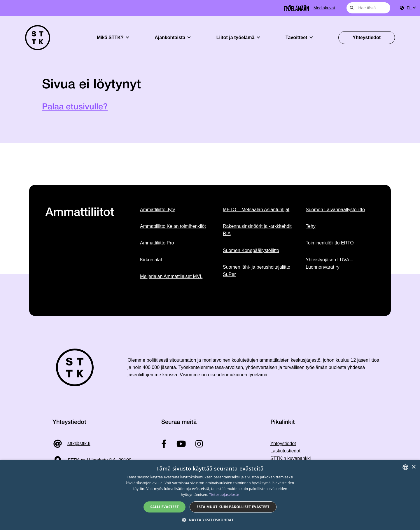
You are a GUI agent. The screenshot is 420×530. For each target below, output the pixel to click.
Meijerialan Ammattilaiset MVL (171, 276)
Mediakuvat (324, 8)
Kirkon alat (151, 260)
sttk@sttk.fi (79, 444)
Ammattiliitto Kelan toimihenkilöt (173, 226)
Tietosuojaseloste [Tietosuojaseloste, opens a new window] (224, 495)
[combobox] (368, 8)
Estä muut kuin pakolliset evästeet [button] (233, 507)
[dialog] (210, 495)
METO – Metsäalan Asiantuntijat (256, 210)
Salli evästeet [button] (164, 507)
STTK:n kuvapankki (291, 458)
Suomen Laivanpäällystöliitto (335, 210)
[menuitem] (411, 8)
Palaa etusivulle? (75, 107)
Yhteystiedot (367, 37)
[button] (210, 520)
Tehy (311, 226)
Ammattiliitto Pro (157, 243)
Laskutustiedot (285, 451)
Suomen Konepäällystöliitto (251, 250)
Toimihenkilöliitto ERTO (330, 243)
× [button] (413, 467)
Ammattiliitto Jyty (157, 210)
